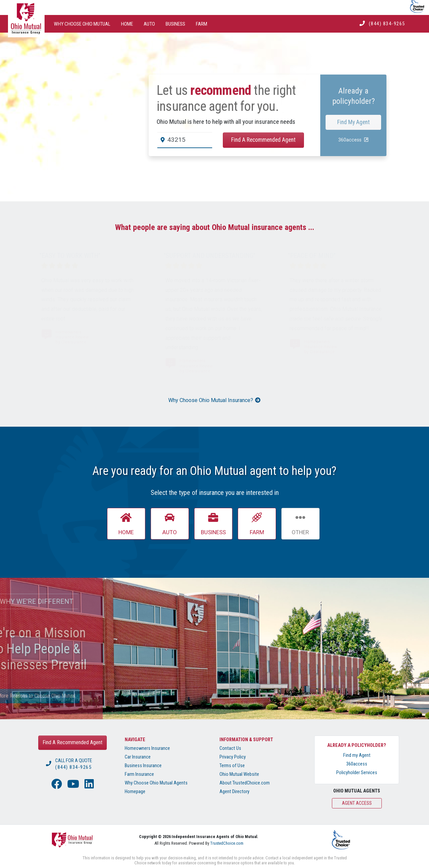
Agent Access (357, 803)
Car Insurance (138, 757)
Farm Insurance (139, 774)
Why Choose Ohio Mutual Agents (156, 783)
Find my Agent (357, 755)
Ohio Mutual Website (239, 774)
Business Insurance (143, 766)
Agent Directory (234, 792)
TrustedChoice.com (227, 843)
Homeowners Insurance (147, 748)
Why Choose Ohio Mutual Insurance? (215, 400)
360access (357, 764)
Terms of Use (232, 766)
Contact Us (230, 748)
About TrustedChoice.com (245, 783)
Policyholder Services (357, 773)
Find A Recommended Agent (263, 140)
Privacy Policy (233, 757)
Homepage (135, 792)
